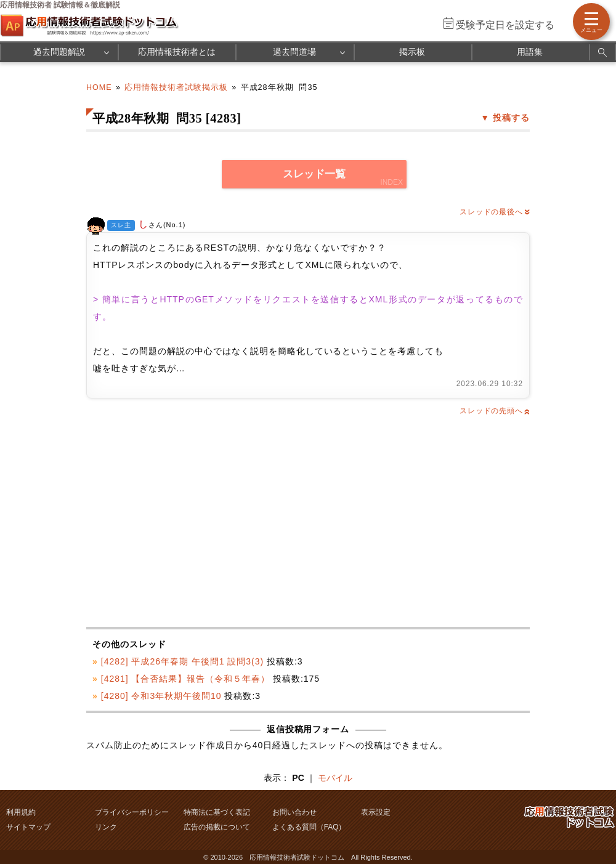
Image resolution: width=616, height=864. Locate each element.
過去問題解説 (59, 52)
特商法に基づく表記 (217, 812)
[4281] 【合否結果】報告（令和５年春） (185, 679)
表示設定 (376, 812)
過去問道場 (294, 52)
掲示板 (412, 52)
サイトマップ (28, 827)
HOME (99, 87)
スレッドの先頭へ (495, 411)
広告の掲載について (217, 827)
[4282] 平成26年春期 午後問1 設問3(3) (182, 661)
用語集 (530, 52)
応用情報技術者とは (177, 52)
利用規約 (21, 812)
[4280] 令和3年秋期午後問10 (161, 696)
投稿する (511, 118)
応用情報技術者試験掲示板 (176, 87)
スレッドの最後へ (495, 212)
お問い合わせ (294, 812)
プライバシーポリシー (132, 812)
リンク (106, 827)
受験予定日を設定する (505, 25)
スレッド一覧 (314, 174)
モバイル (335, 778)
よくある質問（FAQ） (309, 827)
